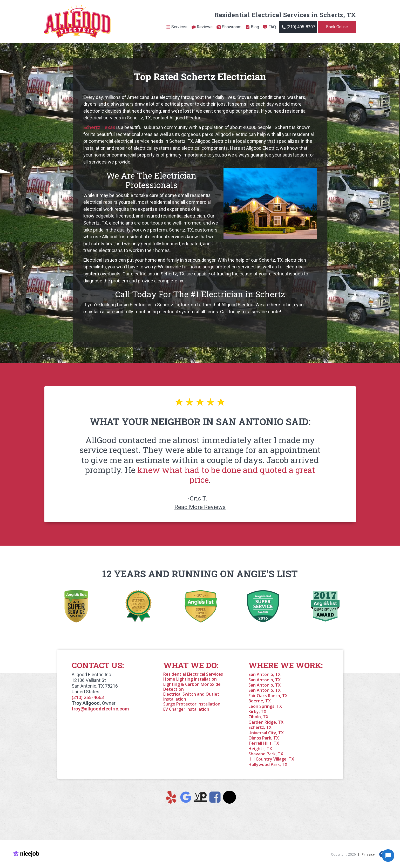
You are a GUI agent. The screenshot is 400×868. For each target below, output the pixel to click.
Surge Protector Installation (192, 704)
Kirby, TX (257, 711)
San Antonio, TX (265, 674)
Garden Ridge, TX (266, 722)
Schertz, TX (260, 727)
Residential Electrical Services (193, 674)
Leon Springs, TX (265, 706)
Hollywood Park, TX (268, 764)
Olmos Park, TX (264, 738)
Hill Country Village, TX (271, 759)
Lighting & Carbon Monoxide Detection (192, 687)
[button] (177, 27)
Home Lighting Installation (190, 679)
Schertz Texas (99, 127)
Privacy (368, 854)
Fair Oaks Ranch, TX (268, 696)
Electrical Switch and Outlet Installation (191, 697)
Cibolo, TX (258, 717)
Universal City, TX (266, 733)
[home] (77, 21)
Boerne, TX (260, 701)
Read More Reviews (200, 507)
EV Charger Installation (186, 709)
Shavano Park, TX (266, 754)
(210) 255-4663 (88, 697)
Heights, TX (260, 749)
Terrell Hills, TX (264, 743)
